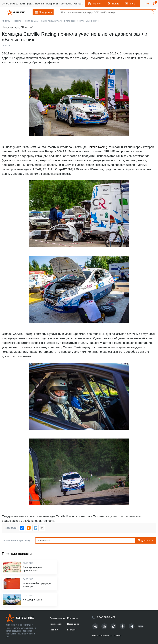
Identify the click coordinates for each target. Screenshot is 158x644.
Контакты (78, 4)
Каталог (97, 4)
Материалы (52, 4)
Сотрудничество (10, 4)
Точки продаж (27, 4)
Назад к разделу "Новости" (17, 27)
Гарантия (40, 4)
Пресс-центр (66, 4)
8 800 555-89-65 (106, 617)
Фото (132, 4)
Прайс (115, 4)
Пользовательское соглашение (107, 636)
